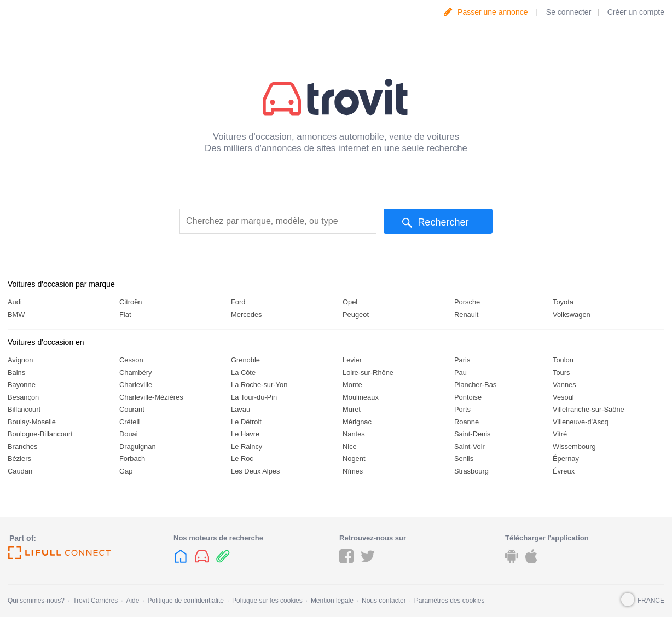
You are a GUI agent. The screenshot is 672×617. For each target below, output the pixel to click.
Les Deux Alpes (255, 471)
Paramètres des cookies (450, 601)
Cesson (131, 360)
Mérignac (357, 422)
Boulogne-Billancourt (40, 434)
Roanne (467, 422)
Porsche (467, 302)
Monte (352, 385)
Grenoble (245, 360)
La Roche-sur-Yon (259, 385)
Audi (15, 302)
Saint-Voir (470, 446)
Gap (126, 471)
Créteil (129, 422)
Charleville (136, 385)
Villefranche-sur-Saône (589, 409)
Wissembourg (574, 446)
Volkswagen (572, 315)
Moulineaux (361, 397)
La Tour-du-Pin (254, 397)
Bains (16, 373)
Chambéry (135, 373)
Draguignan (138, 446)
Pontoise (468, 397)
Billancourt (24, 409)
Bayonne (22, 385)
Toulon (563, 360)
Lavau (241, 409)
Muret (352, 409)
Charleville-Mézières (151, 397)
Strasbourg (471, 471)
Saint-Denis (473, 434)
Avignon (20, 360)
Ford (238, 302)
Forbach (132, 459)
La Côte (243, 373)
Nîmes (353, 471)
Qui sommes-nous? (36, 601)
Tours (561, 373)
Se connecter (569, 12)
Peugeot (356, 315)
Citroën (131, 302)
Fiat (125, 315)
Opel (350, 302)
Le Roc (242, 459)
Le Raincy (247, 446)
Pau (460, 373)
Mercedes (247, 315)
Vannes (564, 385)
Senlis (464, 459)
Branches (22, 446)
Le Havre (245, 434)
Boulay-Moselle (32, 422)
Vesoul (563, 397)
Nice (350, 446)
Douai (129, 434)
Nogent (354, 459)
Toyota (563, 302)
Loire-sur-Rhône (368, 373)
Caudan (20, 471)
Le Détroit (246, 422)
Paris (462, 360)
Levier (352, 360)
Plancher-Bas (475, 385)
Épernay (566, 459)
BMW (16, 315)
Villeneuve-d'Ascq (581, 422)
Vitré (560, 434)
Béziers (19, 459)
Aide (132, 601)
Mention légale (332, 601)
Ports (462, 409)
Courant (132, 409)
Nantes (354, 434)
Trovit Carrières (95, 601)
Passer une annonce (493, 12)
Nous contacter (384, 601)
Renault (466, 315)
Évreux (564, 471)
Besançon (23, 397)
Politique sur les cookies (267, 601)
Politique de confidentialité (186, 601)
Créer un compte (636, 12)
